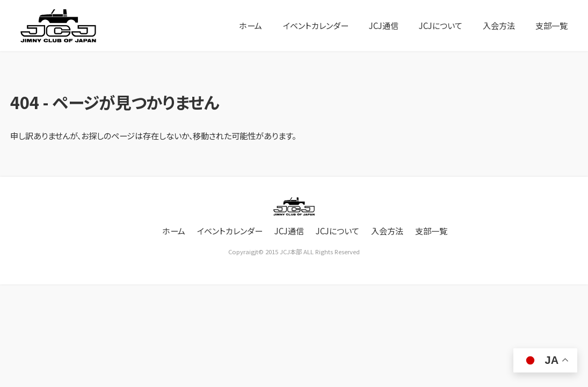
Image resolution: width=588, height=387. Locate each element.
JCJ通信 (381, 25)
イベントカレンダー (313, 25)
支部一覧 (551, 25)
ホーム (248, 25)
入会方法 (499, 25)
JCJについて (440, 25)
